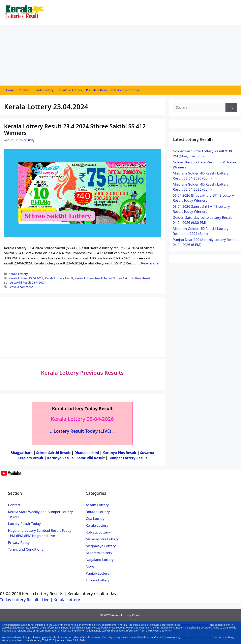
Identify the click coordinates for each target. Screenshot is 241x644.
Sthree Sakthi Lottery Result (132, 278)
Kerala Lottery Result (59, 278)
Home (10, 90)
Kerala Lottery (43, 90)
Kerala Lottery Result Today (93, 278)
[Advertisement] (120, 55)
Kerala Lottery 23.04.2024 (26, 278)
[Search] (231, 107)
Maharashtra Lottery (102, 539)
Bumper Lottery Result (128, 458)
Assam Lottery (97, 505)
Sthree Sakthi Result (54, 453)
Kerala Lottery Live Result (196, 637)
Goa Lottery (95, 519)
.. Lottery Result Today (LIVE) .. (82, 431)
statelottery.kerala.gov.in (195, 625)
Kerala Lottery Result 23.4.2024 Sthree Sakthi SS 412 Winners (75, 130)
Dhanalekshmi (87, 453)
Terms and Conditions (26, 549)
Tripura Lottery (98, 580)
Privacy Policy (19, 542)
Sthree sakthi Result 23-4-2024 (25, 282)
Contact (24, 90)
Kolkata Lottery (98, 532)
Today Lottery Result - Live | (27, 600)
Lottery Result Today (125, 90)
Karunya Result (61, 458)
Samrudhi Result (91, 458)
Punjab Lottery (97, 90)
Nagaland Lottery (70, 90)
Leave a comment (21, 287)
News (90, 566)
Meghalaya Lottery (101, 546)
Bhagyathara (22, 453)
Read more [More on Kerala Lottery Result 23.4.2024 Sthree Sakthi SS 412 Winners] (150, 263)
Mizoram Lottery (99, 553)
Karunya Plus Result (120, 453)
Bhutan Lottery (98, 512)
